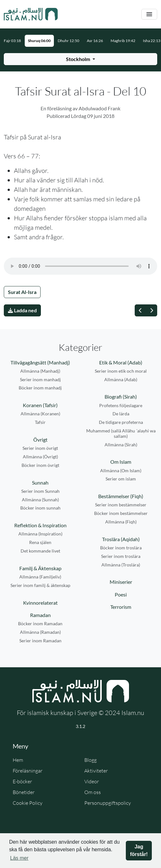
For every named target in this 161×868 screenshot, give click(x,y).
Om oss (93, 792)
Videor (92, 781)
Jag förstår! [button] (139, 850)
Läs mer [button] (19, 858)
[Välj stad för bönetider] (80, 59)
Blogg (90, 760)
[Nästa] (151, 310)
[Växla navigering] (149, 14)
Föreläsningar (28, 771)
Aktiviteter (96, 771)
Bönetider (24, 792)
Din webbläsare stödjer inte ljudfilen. (80, 266)
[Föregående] (140, 310)
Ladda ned (22, 310)
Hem (18, 760)
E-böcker (22, 781)
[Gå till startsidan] (31, 14)
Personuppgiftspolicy (108, 803)
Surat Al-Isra (22, 292)
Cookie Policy (28, 803)
